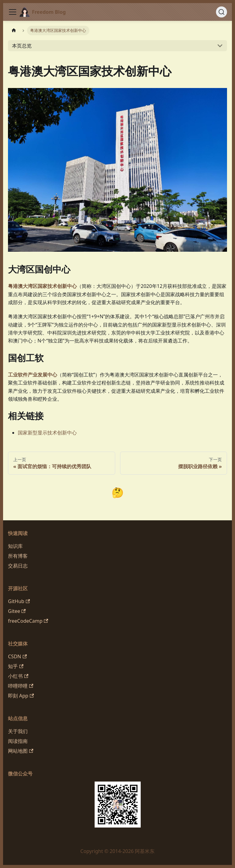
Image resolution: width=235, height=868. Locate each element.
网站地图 (21, 751)
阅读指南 (18, 741)
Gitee (17, 611)
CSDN (17, 656)
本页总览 (22, 46)
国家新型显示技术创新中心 (47, 433)
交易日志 (18, 566)
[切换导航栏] (13, 12)
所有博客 (18, 556)
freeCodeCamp (28, 621)
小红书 (18, 676)
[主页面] (14, 31)
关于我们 (18, 731)
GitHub (19, 601)
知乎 (16, 666)
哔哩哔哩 (21, 686)
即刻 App (21, 696)
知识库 (15, 546)
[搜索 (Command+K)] (221, 12)
